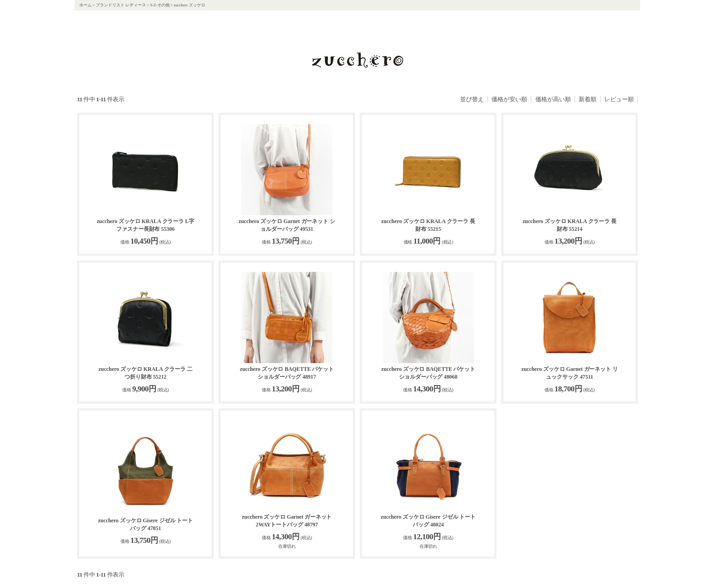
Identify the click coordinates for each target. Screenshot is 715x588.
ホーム (85, 5)
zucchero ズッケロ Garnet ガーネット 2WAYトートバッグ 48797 (287, 521)
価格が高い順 (553, 99)
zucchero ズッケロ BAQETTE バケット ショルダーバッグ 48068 (428, 373)
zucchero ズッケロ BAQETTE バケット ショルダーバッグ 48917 (287, 373)
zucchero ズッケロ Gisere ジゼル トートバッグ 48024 (428, 521)
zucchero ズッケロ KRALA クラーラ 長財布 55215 (428, 225)
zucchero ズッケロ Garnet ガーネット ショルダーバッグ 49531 (287, 225)
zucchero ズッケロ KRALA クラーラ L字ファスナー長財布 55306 (145, 225)
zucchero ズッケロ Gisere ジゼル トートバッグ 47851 (145, 524)
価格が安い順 (509, 99)
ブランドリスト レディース (121, 5)
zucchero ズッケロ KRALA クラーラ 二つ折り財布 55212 (145, 373)
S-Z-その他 (160, 5)
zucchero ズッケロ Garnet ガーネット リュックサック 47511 (570, 373)
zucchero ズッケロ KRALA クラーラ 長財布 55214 (570, 225)
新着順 (588, 99)
